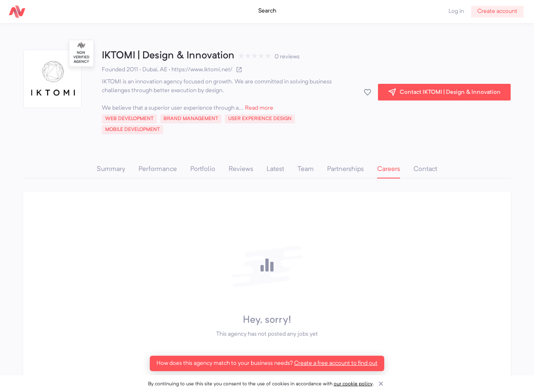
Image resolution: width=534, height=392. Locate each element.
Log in (456, 11)
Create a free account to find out (336, 363)
